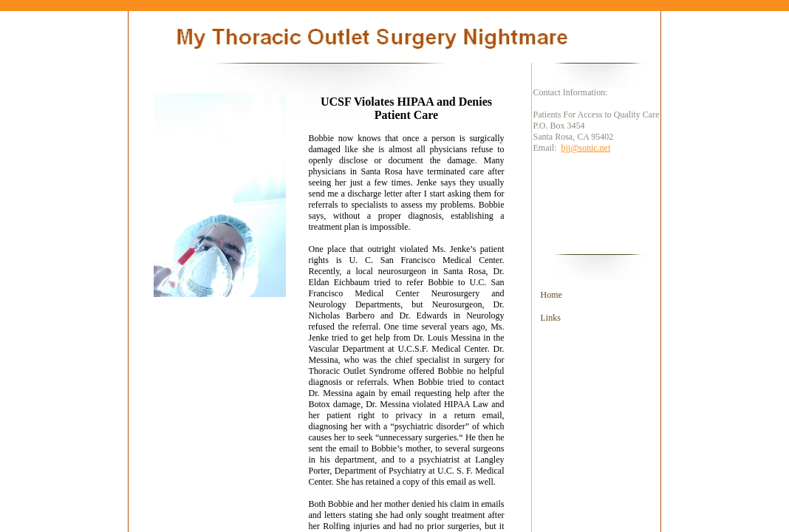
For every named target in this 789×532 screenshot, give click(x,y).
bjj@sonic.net (586, 148)
